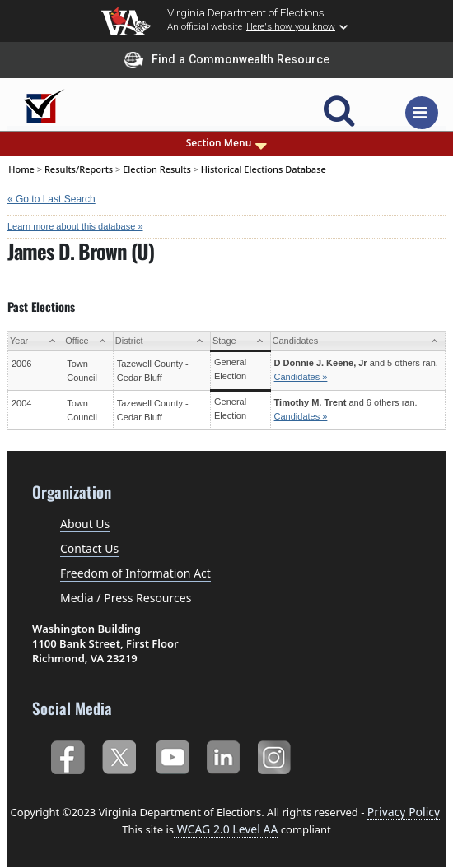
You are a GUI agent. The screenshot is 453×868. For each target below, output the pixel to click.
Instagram (276, 755)
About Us (85, 524)
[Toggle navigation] (422, 113)
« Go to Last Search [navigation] (51, 199)
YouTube (172, 755)
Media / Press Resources (126, 598)
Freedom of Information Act (135, 573)
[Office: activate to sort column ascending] (89, 341)
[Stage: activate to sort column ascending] (240, 341)
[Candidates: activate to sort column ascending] (357, 341)
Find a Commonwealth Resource (227, 60)
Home (21, 169)
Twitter (119, 755)
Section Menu (227, 143)
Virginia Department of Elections (246, 12)
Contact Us (89, 548)
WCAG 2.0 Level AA (226, 829)
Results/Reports (79, 169)
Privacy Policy (404, 812)
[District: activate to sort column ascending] (161, 341)
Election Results (157, 169)
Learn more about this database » (75, 226)
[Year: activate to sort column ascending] (36, 341)
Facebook (67, 755)
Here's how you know (291, 26)
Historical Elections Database (264, 169)
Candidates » (301, 377)
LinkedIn (224, 755)
